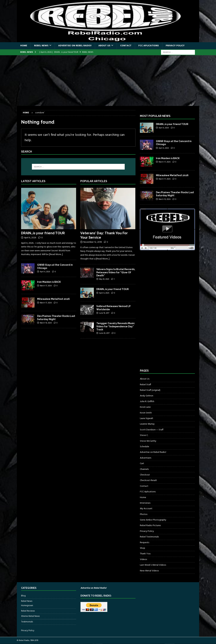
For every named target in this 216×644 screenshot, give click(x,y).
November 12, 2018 (93, 242)
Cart (142, 464)
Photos (144, 514)
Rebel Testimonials (149, 537)
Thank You (145, 554)
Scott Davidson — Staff (152, 430)
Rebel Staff (145, 385)
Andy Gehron (147, 396)
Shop (143, 548)
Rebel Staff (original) (150, 390)
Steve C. (144, 435)
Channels (144, 469)
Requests (145, 543)
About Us (104, 46)
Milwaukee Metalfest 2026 (53, 299)
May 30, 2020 (104, 279)
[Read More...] (56, 254)
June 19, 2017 (104, 313)
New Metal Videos (149, 571)
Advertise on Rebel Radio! (75, 46)
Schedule (145, 447)
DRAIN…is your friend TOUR (43, 233)
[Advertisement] (108, 81)
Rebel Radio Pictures (150, 526)
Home (24, 46)
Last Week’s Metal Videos (153, 565)
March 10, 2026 (46, 323)
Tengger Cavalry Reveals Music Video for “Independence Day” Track (116, 326)
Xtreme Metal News (30, 616)
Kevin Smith (146, 413)
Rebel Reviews (28, 611)
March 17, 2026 (46, 286)
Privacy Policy (175, 46)
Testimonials (27, 622)
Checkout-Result (148, 480)
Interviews (145, 503)
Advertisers (146, 458)
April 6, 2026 (30, 238)
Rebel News (41, 46)
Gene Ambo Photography (153, 520)
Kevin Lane (145, 407)
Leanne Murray (147, 424)
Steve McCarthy (148, 441)
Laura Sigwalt (147, 418)
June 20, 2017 (104, 333)
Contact (126, 46)
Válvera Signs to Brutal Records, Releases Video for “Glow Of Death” (116, 272)
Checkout (145, 475)
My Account (146, 509)
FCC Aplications (149, 46)
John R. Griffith (147, 402)
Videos (143, 559)
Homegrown (27, 606)
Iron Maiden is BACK (49, 282)
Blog (23, 596)
